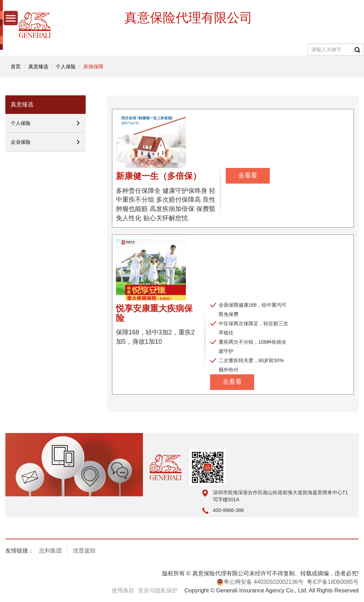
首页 (16, 67)
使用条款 (123, 590)
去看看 (248, 175)
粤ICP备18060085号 (333, 582)
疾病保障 (93, 67)
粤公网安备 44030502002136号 (260, 582)
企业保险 (45, 142)
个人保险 (66, 67)
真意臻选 (38, 67)
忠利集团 (50, 551)
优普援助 (84, 551)
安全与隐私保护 (158, 590)
